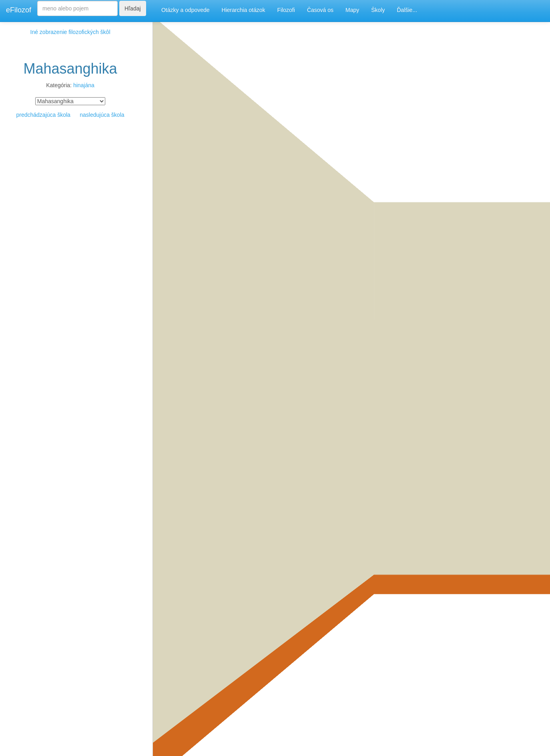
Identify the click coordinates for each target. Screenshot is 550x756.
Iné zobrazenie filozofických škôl (70, 32)
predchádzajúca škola (43, 115)
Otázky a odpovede (186, 10)
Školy (378, 10)
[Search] (77, 8)
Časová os (320, 10)
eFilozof (19, 10)
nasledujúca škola (102, 115)
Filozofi (286, 10)
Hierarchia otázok (244, 10)
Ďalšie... (407, 10)
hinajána (84, 85)
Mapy (352, 10)
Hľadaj (133, 8)
